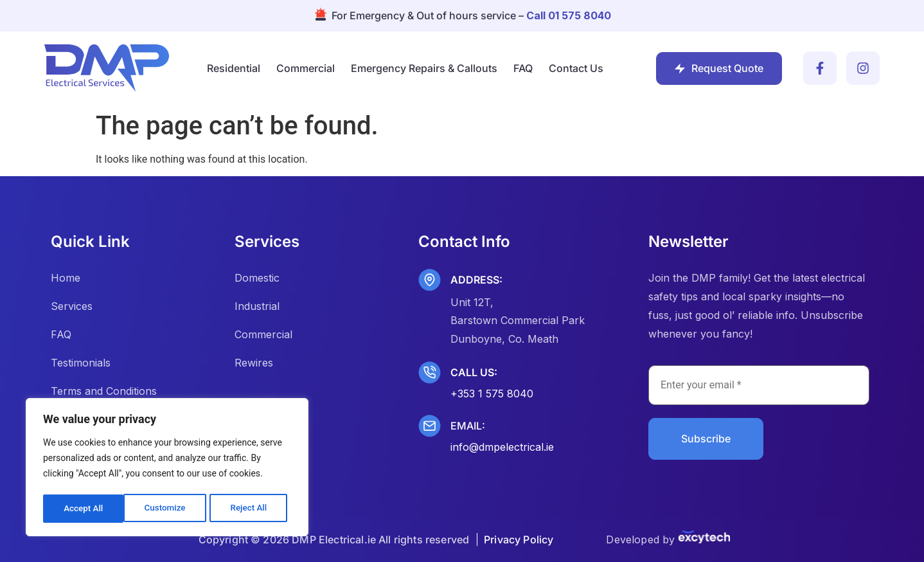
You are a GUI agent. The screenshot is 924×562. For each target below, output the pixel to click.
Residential (234, 68)
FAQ (523, 68)
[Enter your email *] (759, 385)
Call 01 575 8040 (569, 15)
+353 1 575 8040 (492, 394)
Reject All (168, 509)
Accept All (251, 509)
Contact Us (576, 68)
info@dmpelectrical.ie (502, 447)
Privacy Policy (519, 539)
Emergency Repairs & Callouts (424, 68)
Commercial (306, 68)
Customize (84, 509)
